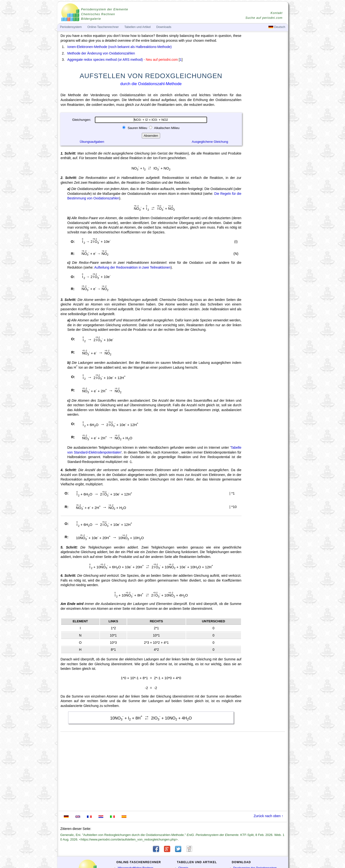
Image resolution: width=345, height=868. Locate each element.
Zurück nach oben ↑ (269, 816)
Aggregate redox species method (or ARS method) (105, 60)
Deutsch (277, 27)
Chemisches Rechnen (98, 14)
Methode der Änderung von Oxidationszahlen (101, 53)
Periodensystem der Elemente (105, 9)
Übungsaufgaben (92, 142)
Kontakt (277, 13)
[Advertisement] (265, 167)
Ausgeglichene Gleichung (210, 142)
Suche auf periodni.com (264, 18)
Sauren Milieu (137, 128)
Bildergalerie (91, 19)
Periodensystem (71, 27)
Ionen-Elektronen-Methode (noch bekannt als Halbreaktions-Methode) (120, 47)
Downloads (164, 27)
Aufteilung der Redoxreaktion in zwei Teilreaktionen (133, 267)
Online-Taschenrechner (103, 27)
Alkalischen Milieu (166, 128)
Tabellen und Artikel (138, 27)
